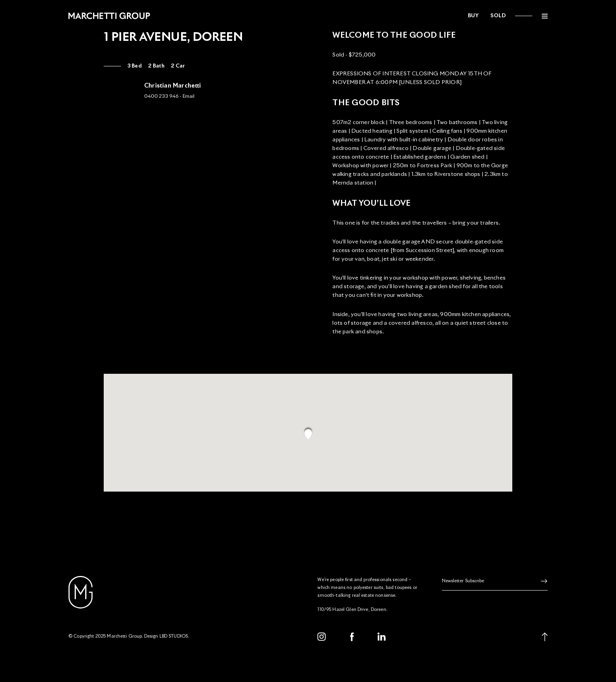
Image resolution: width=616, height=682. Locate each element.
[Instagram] (322, 637)
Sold (498, 16)
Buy (473, 16)
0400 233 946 (161, 97)
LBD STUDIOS (174, 636)
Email (189, 97)
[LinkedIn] (382, 637)
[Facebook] (352, 637)
